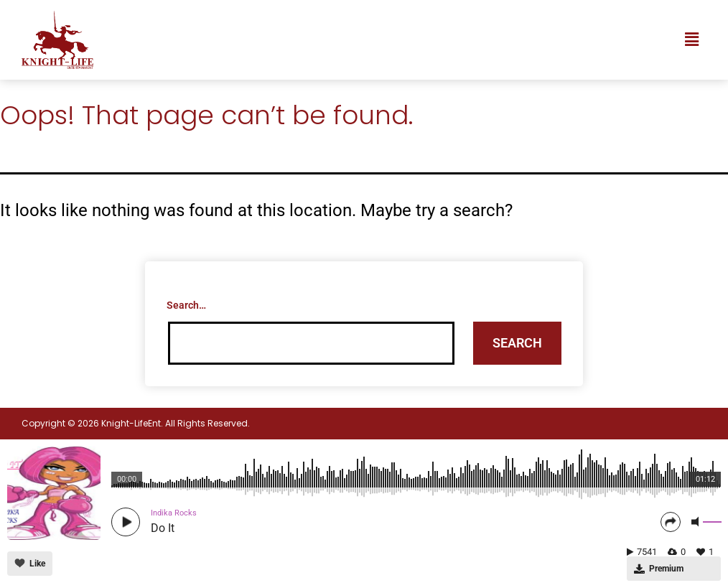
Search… (186, 305)
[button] (691, 39)
